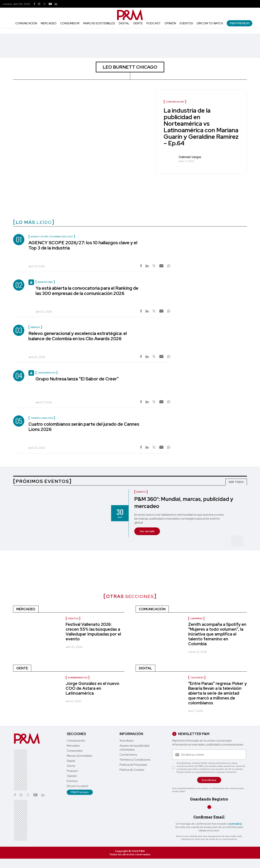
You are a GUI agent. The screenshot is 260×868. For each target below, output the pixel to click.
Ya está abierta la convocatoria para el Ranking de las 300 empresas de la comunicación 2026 (87, 291)
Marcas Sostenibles (99, 23)
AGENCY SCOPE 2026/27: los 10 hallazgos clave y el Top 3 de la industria (83, 245)
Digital (124, 23)
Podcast (154, 23)
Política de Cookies (132, 770)
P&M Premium (240, 23)
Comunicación (26, 23)
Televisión (197, 678)
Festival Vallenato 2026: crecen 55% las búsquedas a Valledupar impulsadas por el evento (93, 632)
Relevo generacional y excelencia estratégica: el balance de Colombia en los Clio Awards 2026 (78, 336)
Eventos (186, 23)
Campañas (196, 619)
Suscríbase (127, 741)
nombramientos (78, 678)
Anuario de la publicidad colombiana (134, 748)
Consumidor (70, 23)
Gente (138, 23)
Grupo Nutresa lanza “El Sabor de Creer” (77, 379)
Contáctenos (128, 755)
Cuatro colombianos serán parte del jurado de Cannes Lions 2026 (84, 427)
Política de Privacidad (133, 765)
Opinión (170, 23)
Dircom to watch (210, 23)
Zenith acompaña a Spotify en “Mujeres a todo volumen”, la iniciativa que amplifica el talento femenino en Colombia (217, 634)
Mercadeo (49, 23)
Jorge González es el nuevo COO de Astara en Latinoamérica (92, 688)
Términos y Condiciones (135, 760)
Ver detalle (147, 531)
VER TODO (236, 482)
